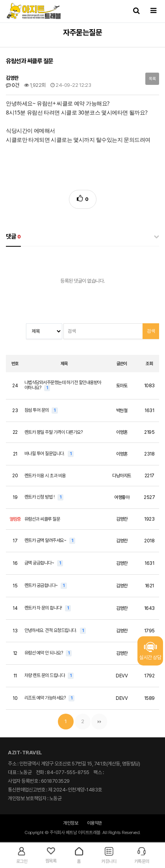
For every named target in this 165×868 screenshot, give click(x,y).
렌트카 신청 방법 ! (40, 497)
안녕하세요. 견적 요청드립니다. (51, 630)
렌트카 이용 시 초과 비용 (45, 476)
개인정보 (70, 823)
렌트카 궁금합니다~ (42, 585)
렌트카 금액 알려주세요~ (46, 540)
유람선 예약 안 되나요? (44, 653)
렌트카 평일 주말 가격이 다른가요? (54, 432)
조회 (149, 364)
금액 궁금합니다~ (40, 563)
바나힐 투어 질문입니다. (45, 454)
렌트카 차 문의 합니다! (44, 608)
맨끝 (99, 722)
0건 (12, 85)
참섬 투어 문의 (37, 410)
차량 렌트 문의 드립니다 (45, 675)
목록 (152, 79)
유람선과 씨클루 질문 (42, 519)
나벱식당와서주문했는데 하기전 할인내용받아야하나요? (63, 385)
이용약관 (95, 823)
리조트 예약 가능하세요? (45, 698)
